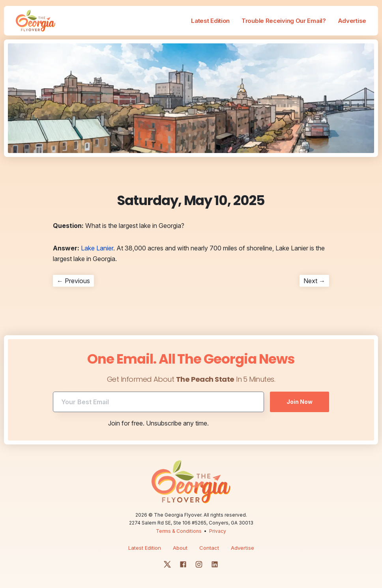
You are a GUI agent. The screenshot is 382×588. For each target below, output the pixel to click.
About (180, 548)
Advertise (352, 21)
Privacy (218, 531)
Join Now (300, 402)
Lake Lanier (97, 248)
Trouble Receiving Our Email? (284, 21)
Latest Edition (210, 21)
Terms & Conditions (179, 531)
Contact (209, 548)
